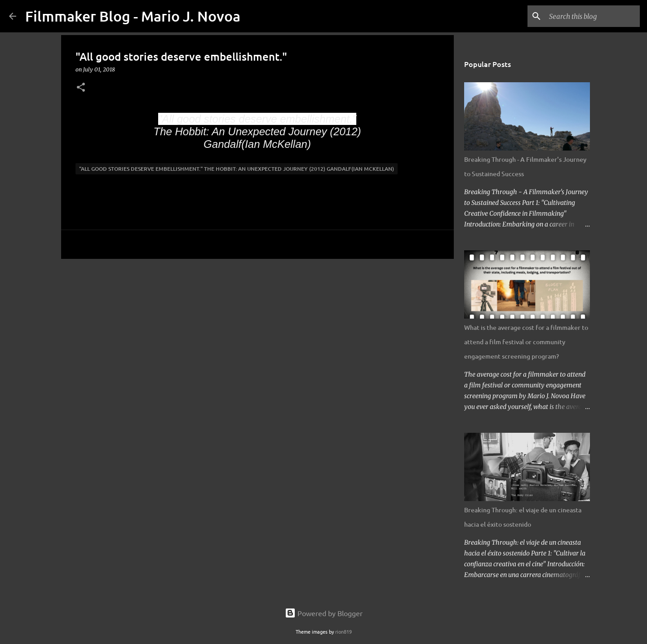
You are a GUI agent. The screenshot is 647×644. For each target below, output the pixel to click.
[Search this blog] (593, 16)
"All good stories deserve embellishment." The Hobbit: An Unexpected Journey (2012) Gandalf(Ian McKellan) (237, 169)
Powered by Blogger (324, 613)
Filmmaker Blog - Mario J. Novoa (133, 16)
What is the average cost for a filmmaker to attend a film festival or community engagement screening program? (526, 342)
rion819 (343, 631)
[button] (81, 88)
